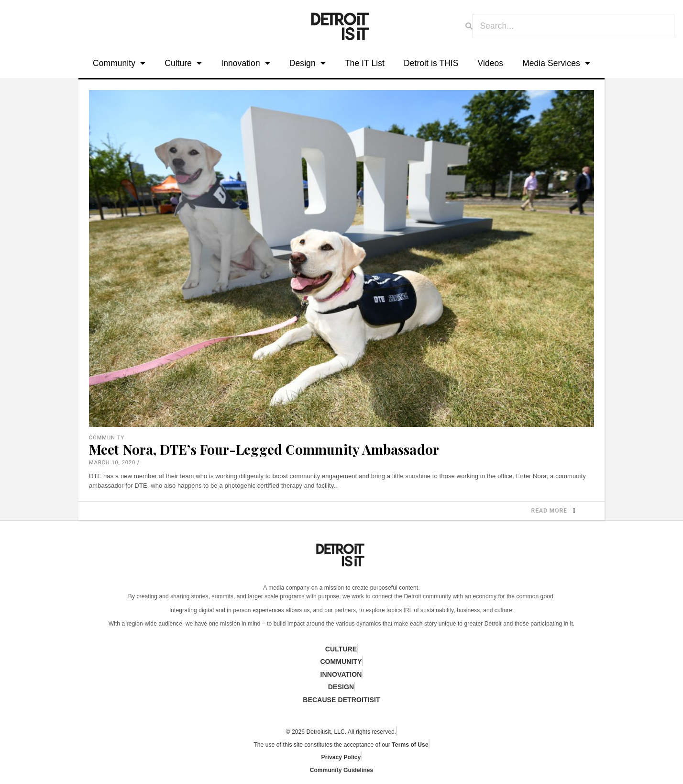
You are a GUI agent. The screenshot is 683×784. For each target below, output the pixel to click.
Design (308, 63)
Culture (183, 63)
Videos (491, 63)
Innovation (246, 63)
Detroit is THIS (431, 63)
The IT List (365, 63)
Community (119, 63)
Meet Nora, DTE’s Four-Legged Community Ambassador (264, 449)
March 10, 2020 (112, 463)
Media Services (556, 63)
